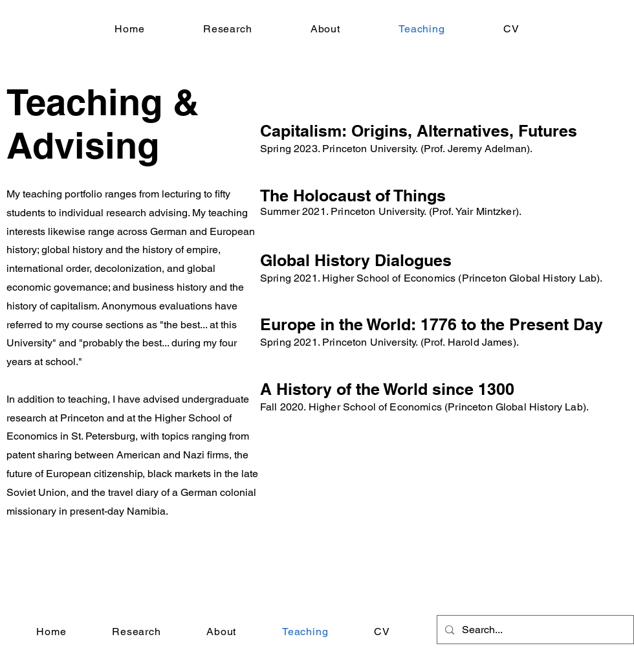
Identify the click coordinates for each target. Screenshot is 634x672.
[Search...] (534, 630)
